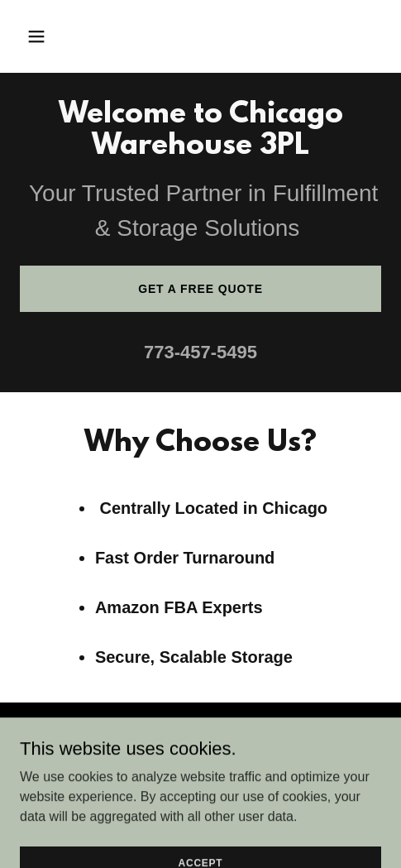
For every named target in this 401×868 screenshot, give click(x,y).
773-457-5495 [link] (200, 352)
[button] (61, 36)
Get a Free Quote (200, 289)
